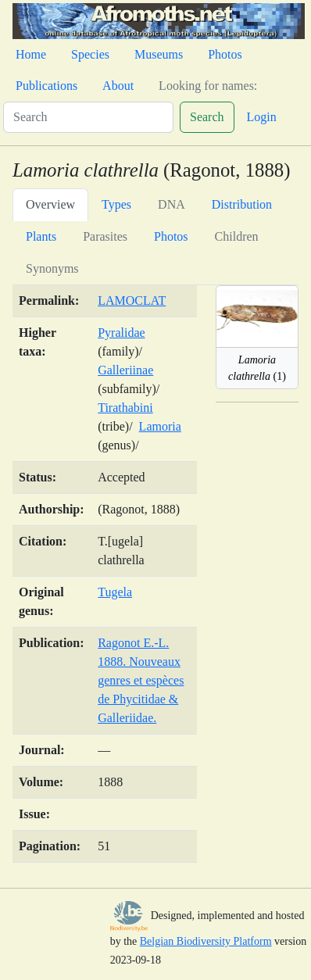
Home (31, 54)
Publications (46, 86)
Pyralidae (121, 333)
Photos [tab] (171, 236)
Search (207, 117)
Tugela (115, 592)
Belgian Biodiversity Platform (206, 941)
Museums (159, 54)
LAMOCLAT (132, 300)
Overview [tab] (50, 204)
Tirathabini (125, 408)
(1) (257, 368)
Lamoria (160, 426)
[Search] (88, 117)
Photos (225, 54)
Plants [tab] (41, 236)
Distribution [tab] (242, 204)
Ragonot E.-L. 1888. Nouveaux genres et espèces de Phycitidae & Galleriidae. (141, 680)
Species (90, 54)
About (118, 86)
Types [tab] (116, 204)
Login (262, 117)
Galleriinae (125, 370)
